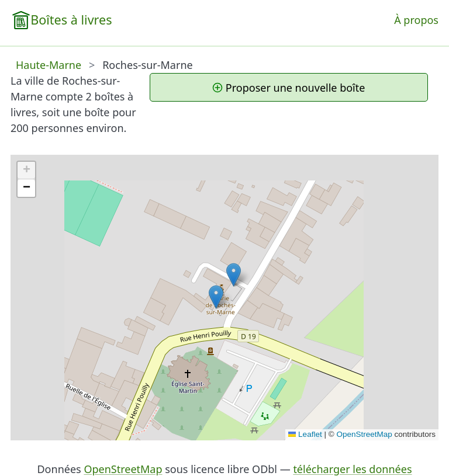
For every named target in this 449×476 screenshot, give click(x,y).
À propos (416, 20)
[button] (234, 275)
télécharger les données (352, 469)
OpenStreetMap (364, 434)
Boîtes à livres (71, 20)
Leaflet (305, 434)
